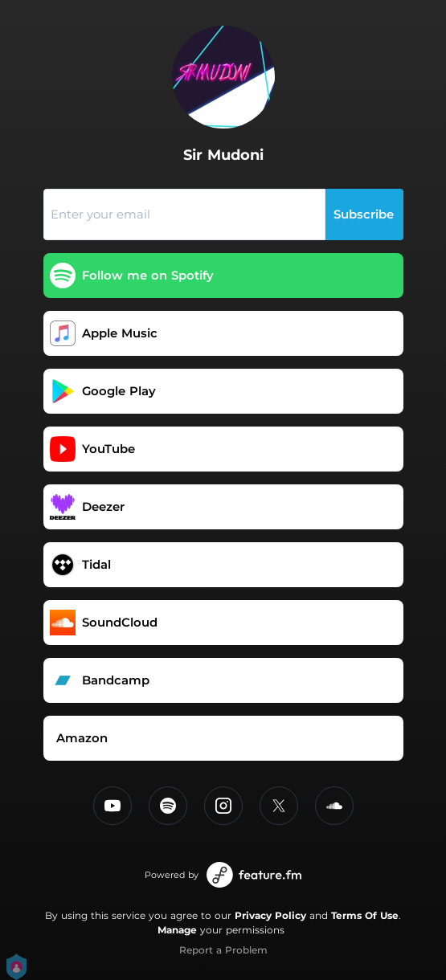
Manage (177, 930)
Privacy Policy (270, 915)
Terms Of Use (365, 915)
